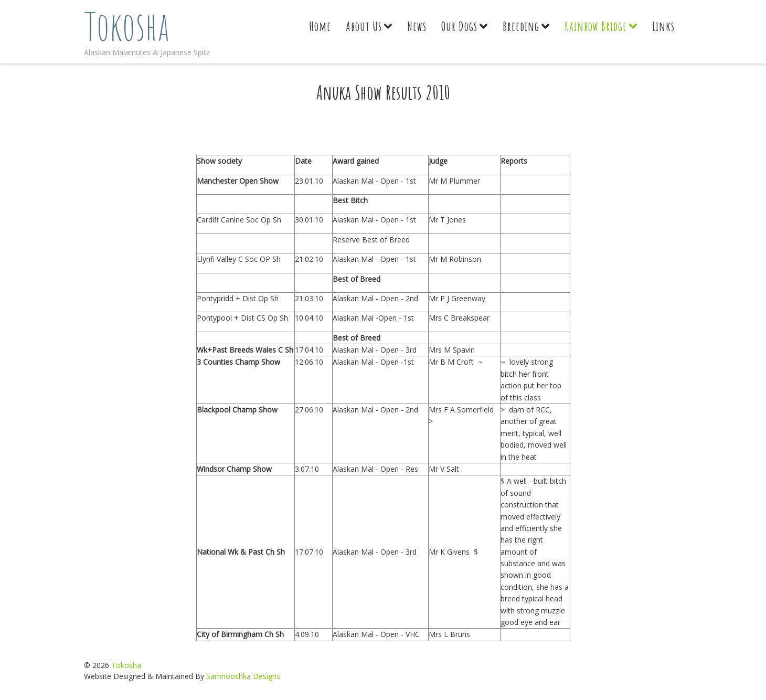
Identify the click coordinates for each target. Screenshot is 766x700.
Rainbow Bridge (596, 26)
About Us (364, 26)
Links (663, 26)
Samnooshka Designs (243, 676)
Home (320, 26)
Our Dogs (459, 26)
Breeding (521, 26)
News (417, 26)
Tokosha (127, 26)
